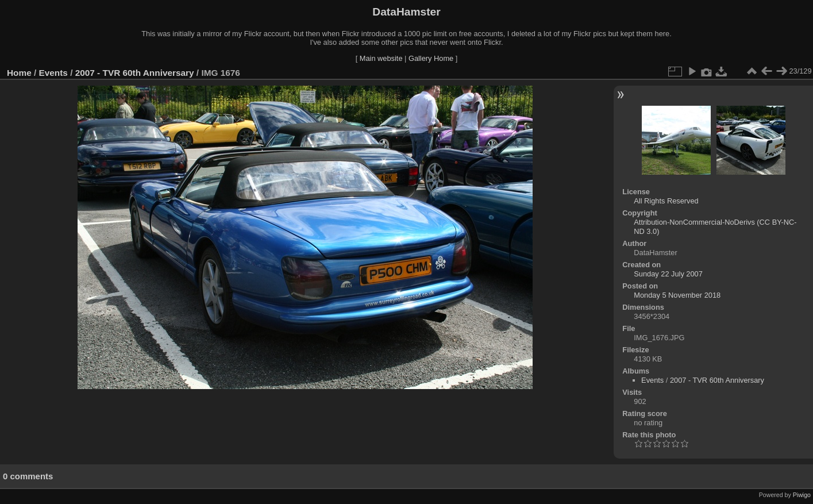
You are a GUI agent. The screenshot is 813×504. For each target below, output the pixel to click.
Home (19, 73)
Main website (381, 58)
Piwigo (802, 495)
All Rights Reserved (666, 201)
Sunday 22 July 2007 (668, 274)
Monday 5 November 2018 (677, 295)
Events (53, 73)
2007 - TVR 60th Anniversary (135, 73)
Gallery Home (431, 58)
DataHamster (406, 12)
